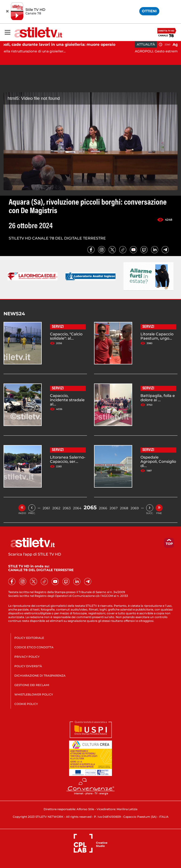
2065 (90, 508)
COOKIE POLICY (26, 704)
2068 (124, 508)
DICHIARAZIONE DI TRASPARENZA (40, 676)
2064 (77, 508)
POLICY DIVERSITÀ (28, 666)
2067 (114, 508)
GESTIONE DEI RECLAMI (32, 685)
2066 (103, 508)
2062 (56, 508)
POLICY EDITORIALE (29, 638)
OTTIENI (149, 11)
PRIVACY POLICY (27, 657)
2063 (67, 508)
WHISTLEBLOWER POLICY (34, 694)
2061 (46, 508)
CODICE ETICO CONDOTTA (34, 647)
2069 (135, 508)
